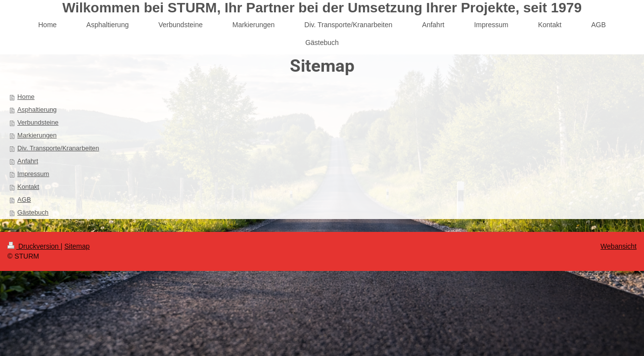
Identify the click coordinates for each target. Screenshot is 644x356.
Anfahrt (28, 161)
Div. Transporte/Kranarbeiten (58, 148)
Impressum (33, 174)
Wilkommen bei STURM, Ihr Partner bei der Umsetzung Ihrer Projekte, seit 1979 (322, 8)
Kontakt (28, 187)
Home (26, 97)
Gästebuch (33, 212)
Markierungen (37, 135)
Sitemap (77, 246)
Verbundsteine (38, 122)
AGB (24, 200)
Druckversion (34, 246)
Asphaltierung (37, 110)
